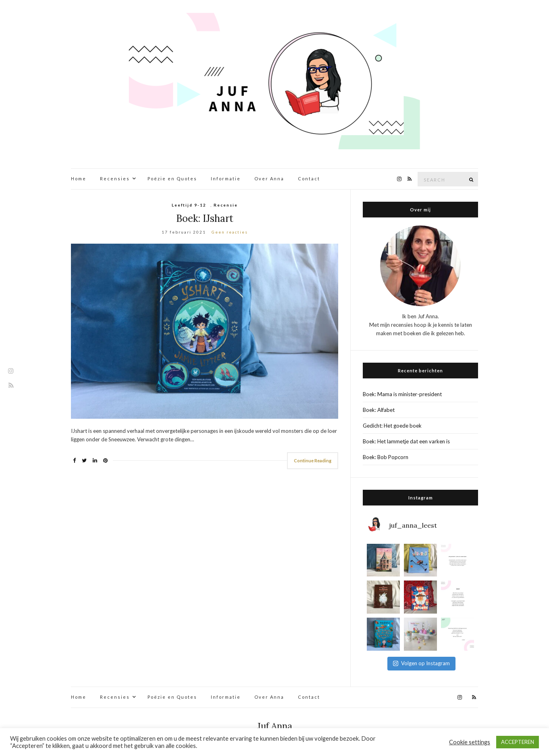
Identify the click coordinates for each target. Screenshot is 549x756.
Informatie (226, 179)
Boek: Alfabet (379, 410)
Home (79, 179)
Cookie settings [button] (470, 742)
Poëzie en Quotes (172, 179)
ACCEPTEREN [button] (518, 742)
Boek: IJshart (205, 218)
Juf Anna (275, 726)
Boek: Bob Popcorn (386, 457)
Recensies (115, 179)
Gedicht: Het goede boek (392, 426)
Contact (309, 179)
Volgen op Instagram (421, 663)
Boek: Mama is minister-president (402, 394)
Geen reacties (230, 232)
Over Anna (269, 179)
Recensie (226, 205)
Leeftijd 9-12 (189, 205)
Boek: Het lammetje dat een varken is (406, 441)
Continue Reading (313, 460)
